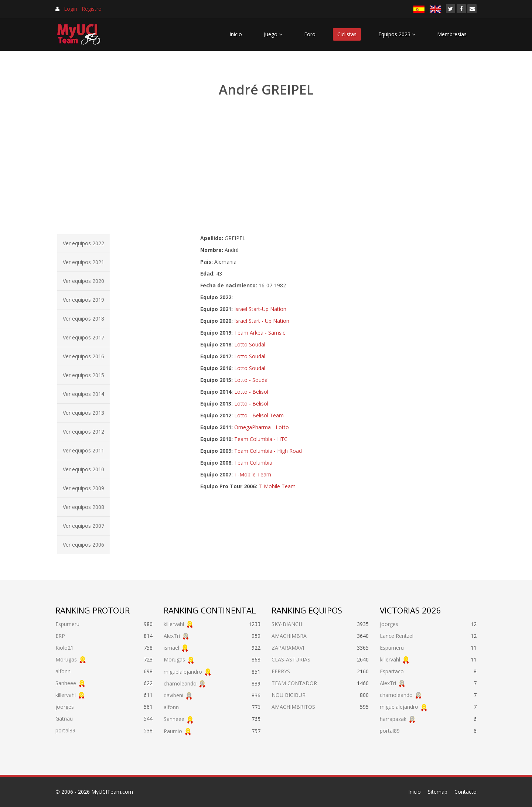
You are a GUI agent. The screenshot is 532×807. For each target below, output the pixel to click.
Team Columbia (253, 463)
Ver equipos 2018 (83, 319)
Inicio (236, 34)
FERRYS (281, 671)
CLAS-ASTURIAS (291, 659)
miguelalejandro (183, 672)
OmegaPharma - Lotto (262, 427)
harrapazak (393, 719)
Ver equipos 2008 (83, 507)
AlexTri (172, 636)
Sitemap (438, 792)
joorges (65, 707)
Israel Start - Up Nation (262, 321)
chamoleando (180, 683)
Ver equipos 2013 (83, 413)
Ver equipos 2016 (83, 356)
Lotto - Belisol (251, 392)
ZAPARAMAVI (288, 648)
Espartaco (392, 671)
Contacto (465, 792)
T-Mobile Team (253, 474)
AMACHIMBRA (289, 636)
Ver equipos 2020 (83, 281)
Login (71, 9)
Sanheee (66, 683)
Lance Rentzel (397, 636)
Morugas (66, 659)
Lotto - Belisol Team (259, 415)
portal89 (65, 730)
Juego (273, 34)
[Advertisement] (266, 166)
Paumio (173, 731)
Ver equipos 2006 (83, 545)
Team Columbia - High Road (268, 451)
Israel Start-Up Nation (260, 309)
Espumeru (67, 624)
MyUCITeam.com (112, 792)
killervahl (66, 695)
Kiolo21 (64, 648)
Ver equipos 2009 (83, 488)
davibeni (173, 695)
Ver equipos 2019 (83, 300)
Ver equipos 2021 (83, 262)
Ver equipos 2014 (83, 394)
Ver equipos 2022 (83, 243)
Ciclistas (347, 34)
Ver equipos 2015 (83, 375)
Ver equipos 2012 (83, 432)
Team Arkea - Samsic (260, 333)
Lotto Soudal (250, 344)
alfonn (63, 671)
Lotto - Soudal (251, 380)
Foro (310, 34)
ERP (60, 636)
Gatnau (64, 719)
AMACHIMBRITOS (293, 707)
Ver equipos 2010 (83, 469)
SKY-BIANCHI (288, 624)
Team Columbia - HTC (261, 439)
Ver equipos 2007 (83, 526)
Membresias (452, 34)
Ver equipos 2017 (83, 337)
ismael (171, 648)
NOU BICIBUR (289, 695)
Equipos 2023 (397, 34)
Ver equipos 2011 (83, 450)
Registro (92, 9)
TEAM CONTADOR (294, 683)
